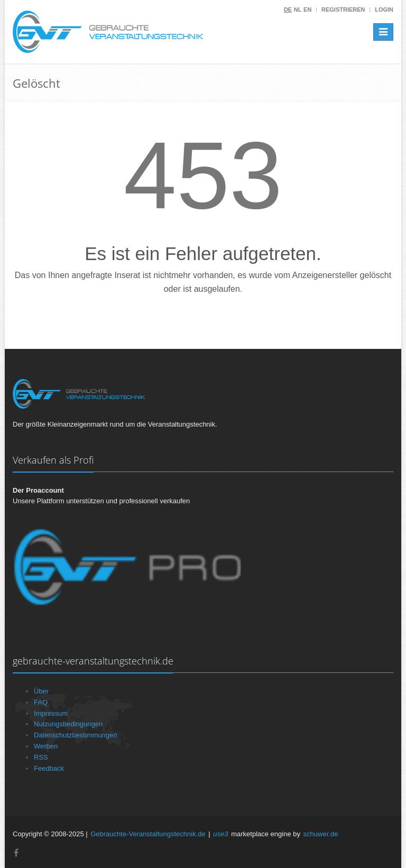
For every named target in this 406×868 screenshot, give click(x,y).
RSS (41, 757)
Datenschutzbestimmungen (76, 735)
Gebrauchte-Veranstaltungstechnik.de (148, 834)
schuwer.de (321, 834)
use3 (220, 834)
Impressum (51, 713)
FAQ (41, 702)
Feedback (49, 768)
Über (41, 691)
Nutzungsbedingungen (68, 724)
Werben (46, 746)
